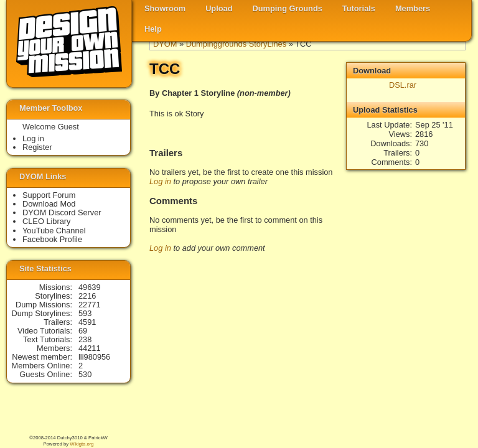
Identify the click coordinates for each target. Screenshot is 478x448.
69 (83, 331)
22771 (90, 305)
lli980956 (94, 357)
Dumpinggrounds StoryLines (236, 44)
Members (413, 8)
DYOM (165, 44)
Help (153, 29)
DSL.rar (403, 85)
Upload (219, 8)
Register (37, 147)
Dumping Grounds (288, 8)
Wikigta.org (82, 444)
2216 (87, 296)
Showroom (165, 8)
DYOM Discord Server (62, 212)
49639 (90, 287)
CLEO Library (47, 221)
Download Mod (49, 204)
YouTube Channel (54, 231)
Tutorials (359, 8)
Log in (160, 181)
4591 (87, 322)
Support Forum (49, 195)
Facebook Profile (52, 239)
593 (85, 313)
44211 (90, 348)
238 (85, 339)
